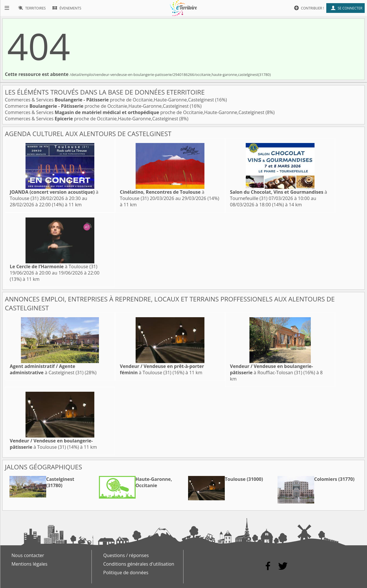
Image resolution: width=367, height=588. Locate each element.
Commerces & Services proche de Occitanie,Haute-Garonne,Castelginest (110, 100)
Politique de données (126, 573)
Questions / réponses (126, 555)
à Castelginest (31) (47, 369)
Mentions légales (29, 564)
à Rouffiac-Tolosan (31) (272, 369)
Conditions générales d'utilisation (139, 564)
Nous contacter (28, 555)
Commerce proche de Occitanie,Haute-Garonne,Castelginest (97, 106)
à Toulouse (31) (53, 266)
